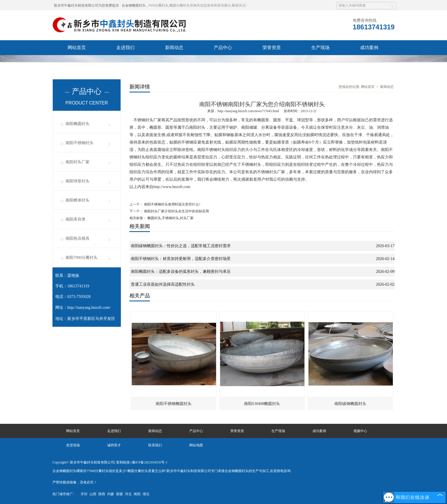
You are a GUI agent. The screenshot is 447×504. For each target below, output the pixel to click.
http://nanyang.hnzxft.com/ (89, 308)
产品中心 (223, 48)
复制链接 (123, 462)
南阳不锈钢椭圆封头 (174, 404)
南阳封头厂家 (78, 162)
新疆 (119, 494)
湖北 (146, 494)
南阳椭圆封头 (78, 124)
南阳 (137, 494)
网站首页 (77, 48)
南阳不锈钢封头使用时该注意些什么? (172, 204)
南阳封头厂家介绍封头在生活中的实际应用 (176, 211)
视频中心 (77, 62)
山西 (93, 494)
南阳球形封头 (78, 181)
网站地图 (196, 445)
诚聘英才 (174, 62)
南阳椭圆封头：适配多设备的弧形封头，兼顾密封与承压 (181, 272)
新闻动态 (174, 48)
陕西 (102, 494)
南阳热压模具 (78, 238)
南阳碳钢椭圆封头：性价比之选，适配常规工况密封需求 (181, 246)
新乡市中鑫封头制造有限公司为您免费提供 (86, 5)
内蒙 (111, 494)
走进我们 (125, 48)
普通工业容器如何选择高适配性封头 (163, 284)
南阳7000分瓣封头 (82, 258)
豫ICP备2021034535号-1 (150, 462)
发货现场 (125, 62)
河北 (128, 494)
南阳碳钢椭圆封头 (350, 404)
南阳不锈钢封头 (80, 143)
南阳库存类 (76, 219)
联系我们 (223, 62)
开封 (84, 494)
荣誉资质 (272, 48)
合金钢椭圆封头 (134, 5)
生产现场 (320, 48)
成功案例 (369, 48)
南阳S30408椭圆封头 (262, 404)
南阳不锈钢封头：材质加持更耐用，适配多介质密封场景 (181, 259)
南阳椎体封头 (78, 200)
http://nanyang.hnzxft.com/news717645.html (248, 111)
